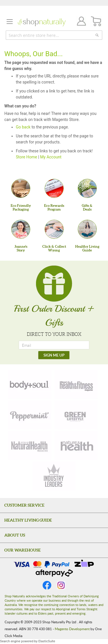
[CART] (96, 21)
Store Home (26, 157)
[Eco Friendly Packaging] (21, 188)
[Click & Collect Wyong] (54, 229)
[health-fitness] (76, 384)
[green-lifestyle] (76, 415)
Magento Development (72, 629)
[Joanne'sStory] (21, 229)
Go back (23, 127)
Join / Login (80, 22)
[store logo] (41, 22)
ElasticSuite (47, 641)
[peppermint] (30, 415)
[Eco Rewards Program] (54, 188)
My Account (51, 157)
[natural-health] (30, 446)
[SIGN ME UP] (54, 355)
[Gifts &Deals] (87, 188)
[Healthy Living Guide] (87, 229)
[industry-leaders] (54, 476)
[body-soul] (30, 384)
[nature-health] (76, 446)
